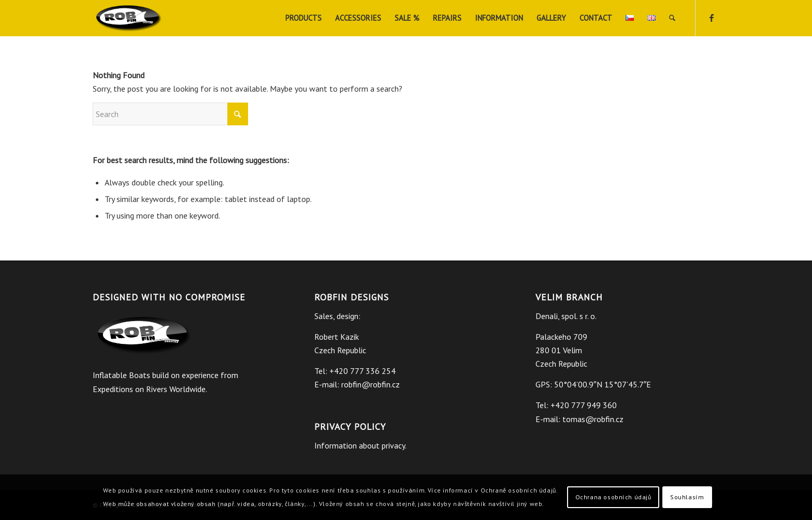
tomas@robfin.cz (593, 419)
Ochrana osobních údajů (613, 497)
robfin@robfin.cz (371, 384)
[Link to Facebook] (712, 18)
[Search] (672, 18)
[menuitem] (303, 18)
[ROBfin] (129, 18)
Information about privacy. (360, 445)
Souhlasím (687, 497)
